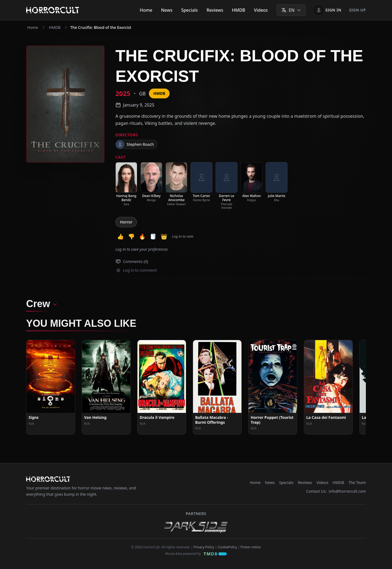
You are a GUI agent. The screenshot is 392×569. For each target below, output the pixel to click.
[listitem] (126, 184)
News (167, 10)
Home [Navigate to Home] (33, 27)
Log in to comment (137, 270)
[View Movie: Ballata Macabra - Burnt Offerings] (217, 387)
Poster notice (251, 547)
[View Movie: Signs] (51, 387)
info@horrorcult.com (347, 491)
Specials (189, 10)
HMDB (239, 10)
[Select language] (291, 10)
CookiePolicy (227, 547)
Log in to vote (183, 236)
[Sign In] (328, 10)
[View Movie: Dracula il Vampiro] (162, 387)
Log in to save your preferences (142, 249)
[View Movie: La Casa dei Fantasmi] (328, 387)
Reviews (215, 10)
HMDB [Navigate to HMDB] (55, 27)
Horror (126, 222)
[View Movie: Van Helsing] (106, 387)
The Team (357, 482)
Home (146, 10)
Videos (261, 10)
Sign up (357, 10)
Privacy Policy (204, 547)
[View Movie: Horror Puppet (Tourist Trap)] (273, 387)
